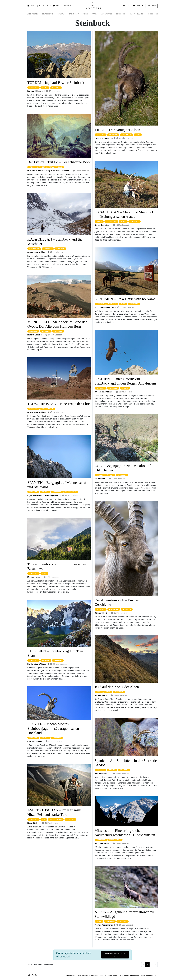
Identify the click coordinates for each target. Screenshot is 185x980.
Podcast (67, 6)
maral (123, 221)
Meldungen (94, 975)
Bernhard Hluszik (35, 91)
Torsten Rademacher (104, 138)
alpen (108, 692)
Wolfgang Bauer (52, 495)
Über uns (117, 975)
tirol (44, 573)
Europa (61, 14)
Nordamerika (73, 14)
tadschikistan (48, 409)
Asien (85, 14)
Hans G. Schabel (35, 335)
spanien (45, 492)
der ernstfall (48, 167)
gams (138, 135)
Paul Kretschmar (35, 741)
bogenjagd (101, 475)
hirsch (99, 221)
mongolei (46, 331)
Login (137, 6)
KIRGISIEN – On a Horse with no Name (125, 299)
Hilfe (110, 975)
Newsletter (71, 975)
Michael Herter (34, 577)
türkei (45, 88)
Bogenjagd (121, 14)
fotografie (114, 609)
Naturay (103, 975)
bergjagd (56, 88)
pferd (123, 304)
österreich (126, 135)
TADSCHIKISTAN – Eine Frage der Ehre (59, 404)
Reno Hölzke (33, 823)
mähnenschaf (71, 492)
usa (112, 475)
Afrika (95, 14)
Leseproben (153, 14)
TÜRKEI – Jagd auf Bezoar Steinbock (56, 83)
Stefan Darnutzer (102, 225)
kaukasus (70, 820)
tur (44, 820)
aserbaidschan (56, 820)
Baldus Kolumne (136, 14)
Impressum (135, 975)
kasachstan (34, 249)
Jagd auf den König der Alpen (117, 687)
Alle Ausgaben (44, 6)
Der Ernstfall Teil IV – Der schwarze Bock (59, 162)
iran (60, 167)
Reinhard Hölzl (101, 613)
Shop (56, 6)
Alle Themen (33, 14)
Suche (127, 6)
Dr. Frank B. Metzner (36, 171)
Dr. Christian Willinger (37, 252)
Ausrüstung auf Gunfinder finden (115, 955)
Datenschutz (151, 975)
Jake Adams (100, 479)
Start (31, 6)
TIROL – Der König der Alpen (117, 130)
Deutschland (48, 14)
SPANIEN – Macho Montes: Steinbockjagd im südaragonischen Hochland (53, 728)
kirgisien (46, 660)
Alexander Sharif (102, 843)
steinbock (34, 88)
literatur (112, 304)
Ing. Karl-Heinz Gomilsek (58, 171)
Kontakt (126, 975)
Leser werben (82, 975)
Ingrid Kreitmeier (35, 495)
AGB (143, 975)
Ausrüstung (107, 14)
